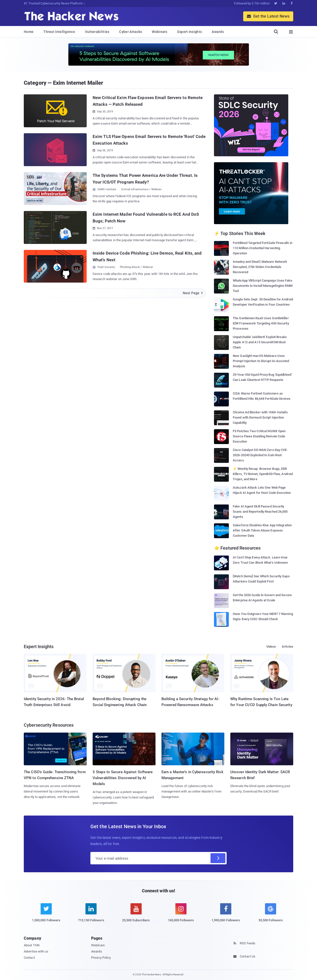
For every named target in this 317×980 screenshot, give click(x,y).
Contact (29, 958)
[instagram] (181, 915)
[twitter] (46, 915)
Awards (218, 32)
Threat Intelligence (59, 32)
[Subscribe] (218, 858)
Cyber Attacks (131, 32)
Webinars (159, 32)
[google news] (271, 914)
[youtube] (136, 915)
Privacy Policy (101, 958)
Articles (288, 647)
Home (29, 32)
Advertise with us (36, 951)
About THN (32, 945)
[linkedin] (91, 915)
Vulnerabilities (97, 32)
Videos (271, 647)
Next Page (193, 293)
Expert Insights (190, 32)
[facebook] (226, 915)
